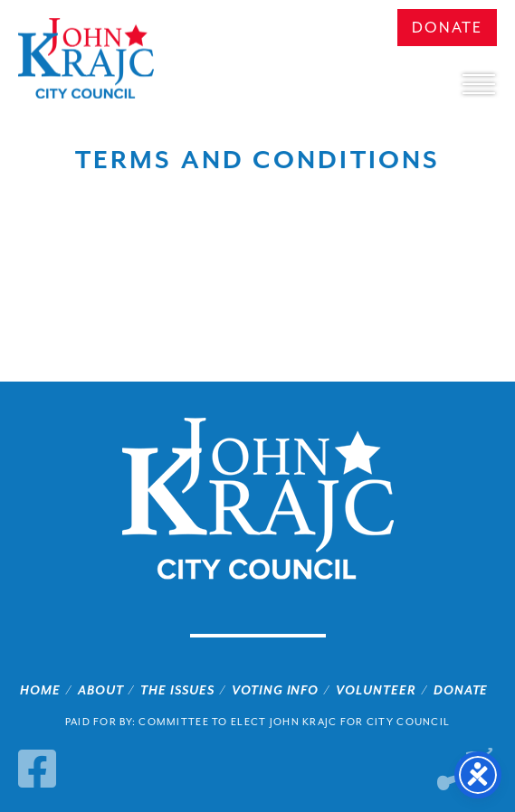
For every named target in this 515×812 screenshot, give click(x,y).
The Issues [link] (177, 690)
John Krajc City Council (258, 499)
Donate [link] (461, 690)
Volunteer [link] (376, 690)
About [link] (101, 690)
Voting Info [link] (276, 690)
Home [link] (40, 690)
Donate (447, 28)
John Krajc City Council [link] (86, 58)
